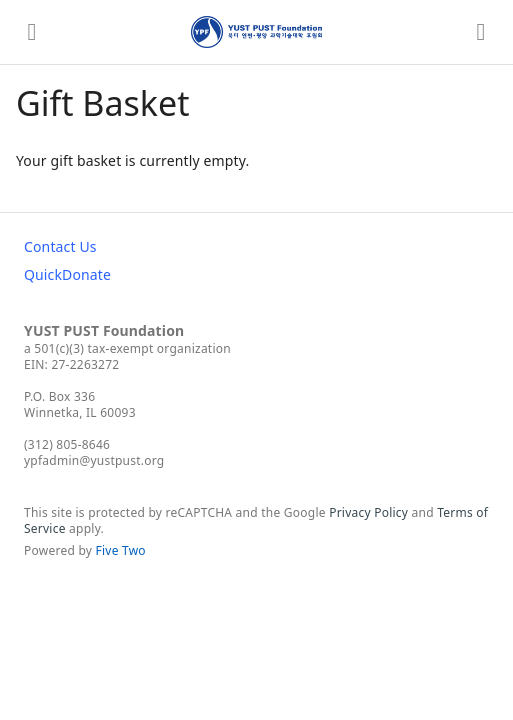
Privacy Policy (368, 512)
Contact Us (60, 246)
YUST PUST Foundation (104, 330)
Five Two (121, 550)
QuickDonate (67, 274)
